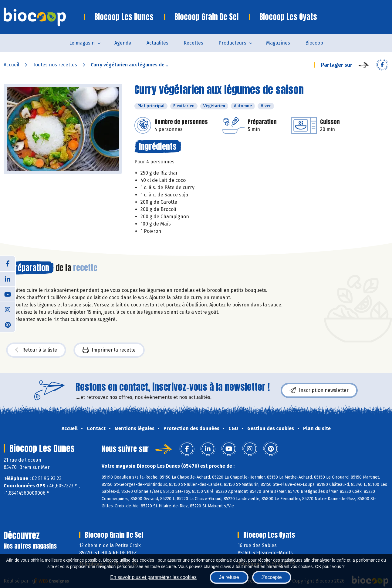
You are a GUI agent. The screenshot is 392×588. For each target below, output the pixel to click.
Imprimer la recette (109, 350)
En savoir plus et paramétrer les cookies (153, 577)
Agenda (123, 43)
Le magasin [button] (82, 43)
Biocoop (314, 43)
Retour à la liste (36, 350)
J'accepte (272, 577)
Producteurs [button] (232, 43)
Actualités (157, 43)
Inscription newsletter (319, 390)
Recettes (193, 43)
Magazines (278, 43)
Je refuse (229, 577)
